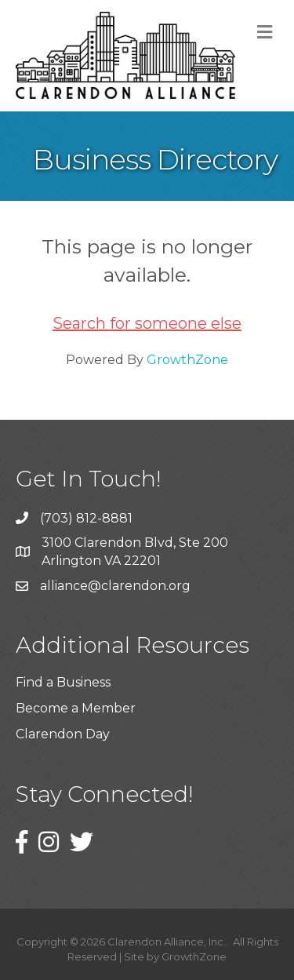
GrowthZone (187, 360)
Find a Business (63, 682)
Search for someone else (147, 323)
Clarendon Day (63, 734)
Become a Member (76, 708)
